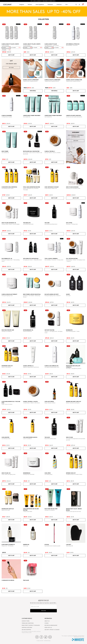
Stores (47, 623)
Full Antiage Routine (72, 259)
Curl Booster (5, 437)
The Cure (47, 223)
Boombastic (69, 330)
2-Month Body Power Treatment (32, 116)
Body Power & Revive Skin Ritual (32, 294)
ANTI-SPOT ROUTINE (49, 330)
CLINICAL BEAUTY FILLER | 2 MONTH (32, 44)
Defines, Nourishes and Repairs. (73, 403)
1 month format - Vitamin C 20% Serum (31, 403)
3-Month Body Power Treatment (53, 116)
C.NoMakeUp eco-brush (8, 580)
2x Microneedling (27, 45)
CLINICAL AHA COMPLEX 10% (51, 366)
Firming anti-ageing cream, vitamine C (53, 296)
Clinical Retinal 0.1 (28, 366)
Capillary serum (49, 402)
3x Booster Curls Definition (9, 187)
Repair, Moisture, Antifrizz (50, 403)
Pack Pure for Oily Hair (51, 509)
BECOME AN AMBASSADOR (51, 625)
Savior (68, 294)
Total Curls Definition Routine (32, 187)
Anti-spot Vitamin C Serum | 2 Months (53, 153)
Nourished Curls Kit (7, 366)
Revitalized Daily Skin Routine (31, 151)
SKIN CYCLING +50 (6, 473)
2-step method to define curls (51, 188)
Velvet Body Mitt (69, 546)
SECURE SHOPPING (26, 630)
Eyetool (47, 545)
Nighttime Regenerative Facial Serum (31, 367)
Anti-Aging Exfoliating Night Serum (52, 367)
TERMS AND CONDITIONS (28, 623)
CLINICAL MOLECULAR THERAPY (9, 294)
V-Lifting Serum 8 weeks (7, 117)
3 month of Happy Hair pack (74, 116)
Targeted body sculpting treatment (30, 81)
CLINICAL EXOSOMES (7, 116)
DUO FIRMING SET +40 (7, 259)
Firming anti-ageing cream (7, 296)
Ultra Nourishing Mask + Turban (73, 331)
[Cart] (83, 5)
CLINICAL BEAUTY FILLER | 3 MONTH (10, 44)
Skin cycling (69, 437)
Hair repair (68, 296)
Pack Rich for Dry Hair (8, 330)
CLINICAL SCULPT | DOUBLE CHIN (74, 80)
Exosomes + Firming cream (72, 224)
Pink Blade (26, 580)
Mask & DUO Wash (6, 510)
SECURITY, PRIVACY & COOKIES (52, 630)
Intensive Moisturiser (27, 331)
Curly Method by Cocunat (52, 187)
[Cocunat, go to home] (7, 5)
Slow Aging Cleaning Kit (8, 545)
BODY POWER (5, 151)
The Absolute (27, 223)
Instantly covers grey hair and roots (73, 511)
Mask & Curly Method (6, 367)
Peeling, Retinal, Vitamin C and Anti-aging (10, 224)
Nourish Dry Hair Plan (8, 509)
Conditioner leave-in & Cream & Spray (74, 474)
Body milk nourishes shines (50, 439)
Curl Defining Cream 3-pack (8, 188)
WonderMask (27, 473)
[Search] (76, 5)
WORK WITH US (48, 627)
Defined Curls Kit (71, 473)
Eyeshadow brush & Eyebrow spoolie (52, 546)
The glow (47, 437)
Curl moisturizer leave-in (30, 437)
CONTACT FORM (26, 621)
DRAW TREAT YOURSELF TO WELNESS (31, 625)
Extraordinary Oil (28, 330)
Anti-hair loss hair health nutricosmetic (74, 117)
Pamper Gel (26, 545)
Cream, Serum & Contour (7, 404)
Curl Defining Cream (6, 439)
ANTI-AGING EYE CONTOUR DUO (31, 259)
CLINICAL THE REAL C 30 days (30, 402)
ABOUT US (47, 621)
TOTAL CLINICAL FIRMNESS (51, 259)
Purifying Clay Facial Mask (29, 474)
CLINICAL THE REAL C (50, 151)
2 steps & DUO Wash (28, 511)
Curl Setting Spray (48, 474)
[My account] (79, 5)
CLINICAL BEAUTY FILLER (51, 44)
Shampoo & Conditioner (7, 331)
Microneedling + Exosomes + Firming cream (54, 260)
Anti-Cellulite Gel (27, 117)
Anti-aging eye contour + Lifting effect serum (32, 260)
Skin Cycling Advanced (72, 187)
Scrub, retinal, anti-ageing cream (8, 474)
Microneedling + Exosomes (72, 45)
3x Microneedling (5, 45)
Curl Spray (48, 473)
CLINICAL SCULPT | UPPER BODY (31, 80)
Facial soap (26, 546)
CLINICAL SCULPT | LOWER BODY (53, 80)
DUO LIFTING (69, 223)
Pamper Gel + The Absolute (7, 546)
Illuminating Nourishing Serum (51, 224)
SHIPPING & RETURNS (27, 627)
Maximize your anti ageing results (73, 188)
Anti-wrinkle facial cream (28, 224)
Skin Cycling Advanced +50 (9, 223)
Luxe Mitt (69, 545)
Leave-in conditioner (27, 439)
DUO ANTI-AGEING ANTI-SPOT (52, 294)
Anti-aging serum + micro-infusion (52, 45)
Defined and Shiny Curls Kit (74, 402)
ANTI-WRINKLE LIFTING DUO (73, 44)
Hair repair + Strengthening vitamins (74, 368)
